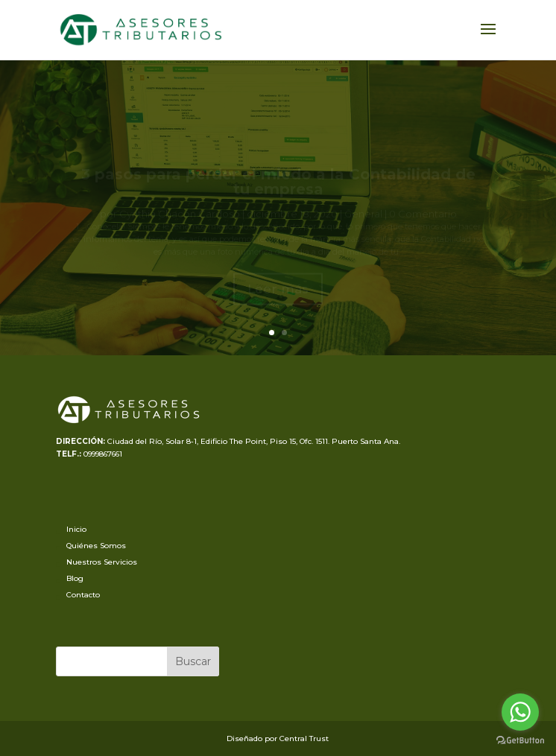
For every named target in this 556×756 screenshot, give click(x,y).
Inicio (76, 529)
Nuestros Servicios (102, 562)
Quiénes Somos (96, 546)
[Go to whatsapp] (520, 712)
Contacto (83, 595)
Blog (75, 578)
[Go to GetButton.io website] (520, 741)
